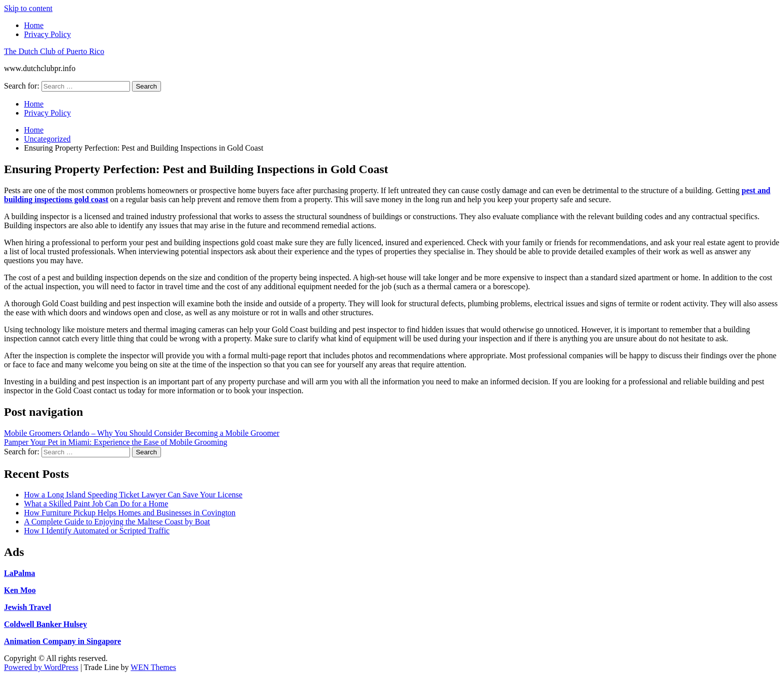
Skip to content (28, 8)
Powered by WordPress (41, 667)
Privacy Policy (47, 34)
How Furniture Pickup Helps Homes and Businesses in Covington (130, 513)
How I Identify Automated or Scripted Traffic (97, 531)
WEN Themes (153, 667)
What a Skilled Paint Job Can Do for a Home (96, 504)
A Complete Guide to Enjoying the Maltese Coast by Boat (117, 522)
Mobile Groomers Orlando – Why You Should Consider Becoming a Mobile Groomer (142, 433)
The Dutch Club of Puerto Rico (54, 51)
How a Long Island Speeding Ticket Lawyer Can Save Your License (133, 495)
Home (34, 25)
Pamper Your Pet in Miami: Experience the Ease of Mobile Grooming (116, 442)
